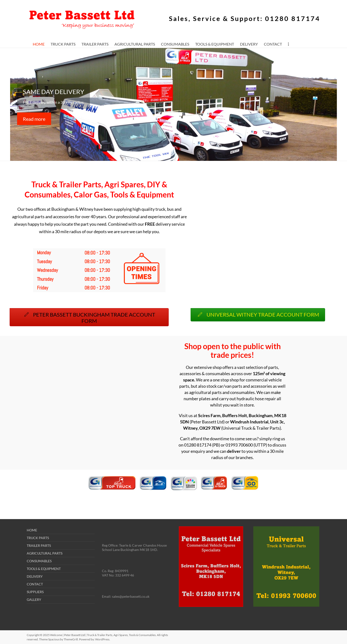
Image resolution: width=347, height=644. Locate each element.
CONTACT (273, 44)
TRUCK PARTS (63, 44)
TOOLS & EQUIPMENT (215, 44)
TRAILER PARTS (95, 44)
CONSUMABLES (175, 44)
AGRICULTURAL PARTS (135, 44)
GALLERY (34, 600)
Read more (34, 119)
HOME (39, 44)
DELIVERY (249, 44)
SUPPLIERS (35, 592)
